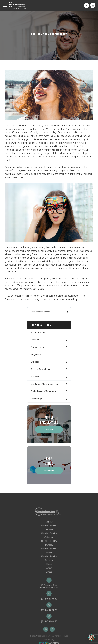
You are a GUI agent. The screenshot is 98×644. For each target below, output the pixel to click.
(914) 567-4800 (49, 606)
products (35, 377)
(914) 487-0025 (49, 617)
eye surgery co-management (45, 384)
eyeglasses (36, 354)
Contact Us (49, 470)
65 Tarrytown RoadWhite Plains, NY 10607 (49, 593)
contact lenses (38, 347)
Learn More (49, 429)
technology (36, 399)
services (35, 340)
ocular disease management (44, 391)
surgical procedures (40, 369)
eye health (36, 362)
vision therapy (38, 332)
